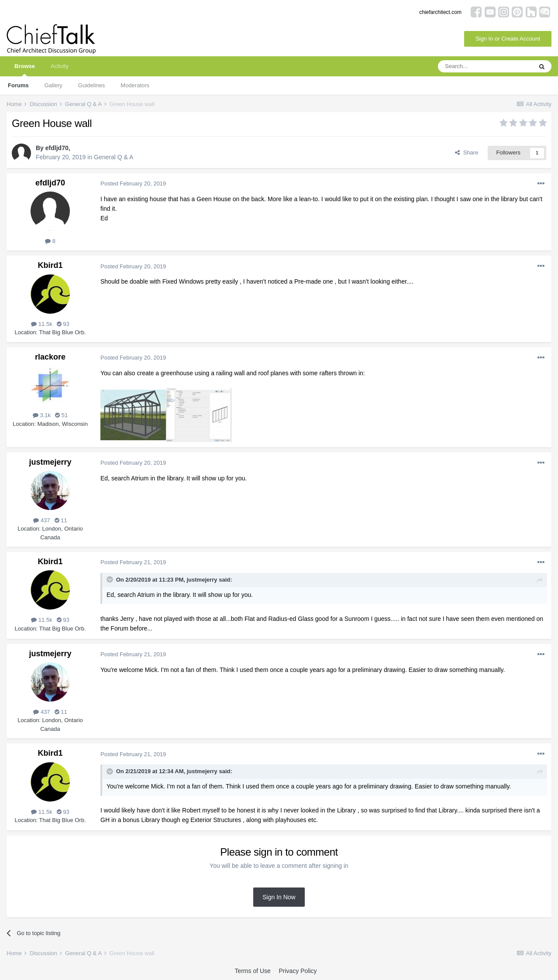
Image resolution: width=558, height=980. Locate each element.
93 (63, 324)
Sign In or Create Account (508, 39)
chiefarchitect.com (440, 12)
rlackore (50, 357)
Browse (25, 70)
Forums (18, 85)
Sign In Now (279, 897)
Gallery (53, 85)
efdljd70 (57, 148)
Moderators (135, 85)
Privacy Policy (298, 971)
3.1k (42, 415)
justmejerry (50, 462)
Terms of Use (252, 971)
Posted (133, 183)
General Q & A (114, 157)
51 (61, 415)
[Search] (485, 66)
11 (61, 520)
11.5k (41, 324)
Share (467, 152)
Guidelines (91, 85)
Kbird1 (50, 265)
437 (41, 520)
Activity (60, 66)
